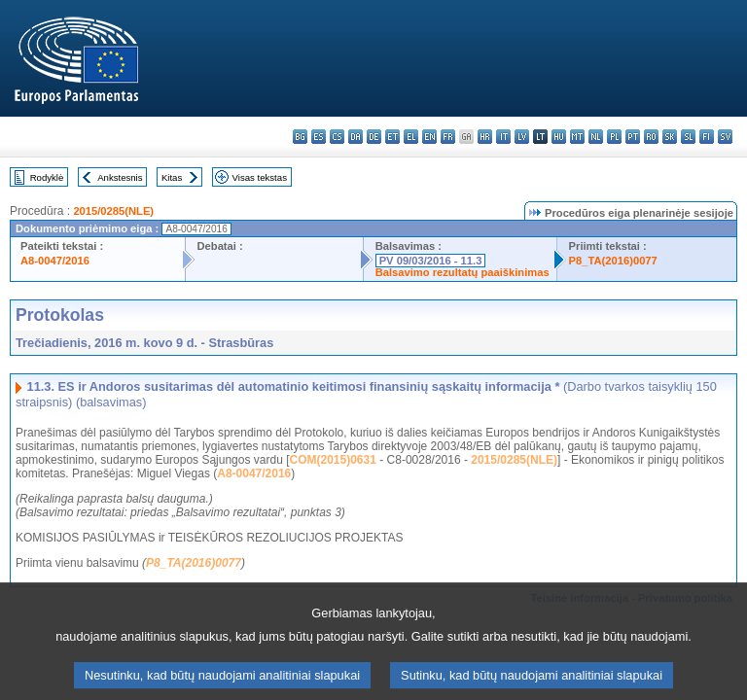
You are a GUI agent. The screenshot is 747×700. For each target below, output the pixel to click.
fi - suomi (707, 137)
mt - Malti (577, 137)
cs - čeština (337, 137)
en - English (429, 137)
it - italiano (503, 137)
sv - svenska (725, 137)
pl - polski (614, 137)
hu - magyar (559, 137)
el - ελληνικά (411, 137)
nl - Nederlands (596, 137)
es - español (319, 137)
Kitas (172, 177)
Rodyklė (47, 177)
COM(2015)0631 (332, 460)
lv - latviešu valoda (522, 137)
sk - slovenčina (670, 137)
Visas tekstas (260, 177)
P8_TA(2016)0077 (613, 261)
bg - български (300, 137)
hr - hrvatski (485, 137)
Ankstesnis (120, 177)
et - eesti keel (392, 137)
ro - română (651, 137)
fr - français (448, 137)
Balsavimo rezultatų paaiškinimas (462, 272)
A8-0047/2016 (55, 261)
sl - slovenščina (688, 137)
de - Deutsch (374, 137)
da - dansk (356, 137)
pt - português (633, 137)
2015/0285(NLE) (113, 211)
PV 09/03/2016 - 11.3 (431, 261)
